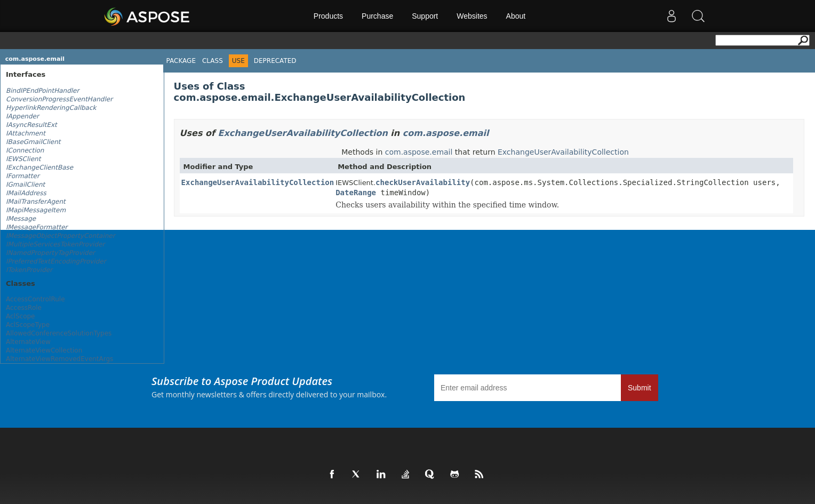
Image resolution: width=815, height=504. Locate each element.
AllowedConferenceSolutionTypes (59, 333)
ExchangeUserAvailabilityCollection (303, 133)
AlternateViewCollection (44, 350)
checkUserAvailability (423, 182)
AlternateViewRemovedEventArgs (59, 359)
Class (213, 61)
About (516, 16)
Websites (472, 16)
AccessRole (24, 308)
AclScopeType (28, 325)
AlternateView (28, 342)
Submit (640, 388)
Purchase (377, 16)
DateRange (356, 193)
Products (328, 16)
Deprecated (275, 61)
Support (425, 16)
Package (181, 61)
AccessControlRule (35, 299)
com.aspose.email (35, 59)
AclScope (21, 316)
